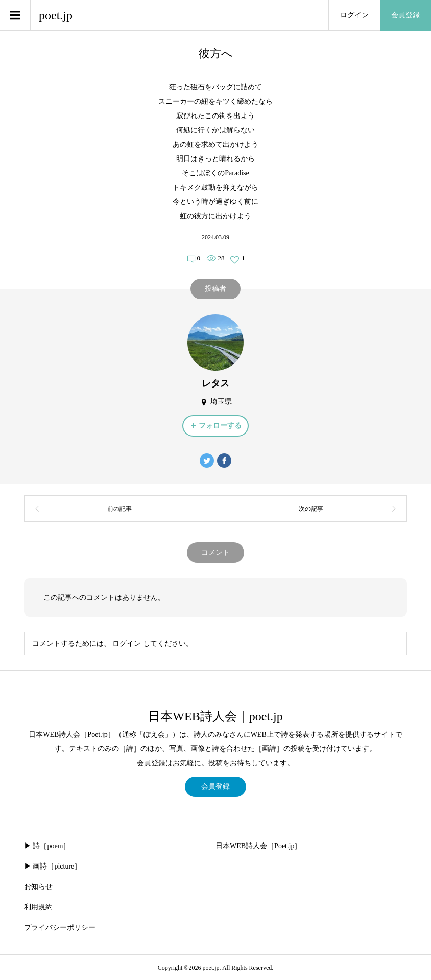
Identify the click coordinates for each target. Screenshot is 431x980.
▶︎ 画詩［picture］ (53, 866)
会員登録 (405, 15)
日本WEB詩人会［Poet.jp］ (258, 846)
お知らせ (38, 887)
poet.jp (56, 15)
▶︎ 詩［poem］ (47, 846)
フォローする (220, 426)
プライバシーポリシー (60, 928)
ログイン (354, 15)
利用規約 (38, 907)
